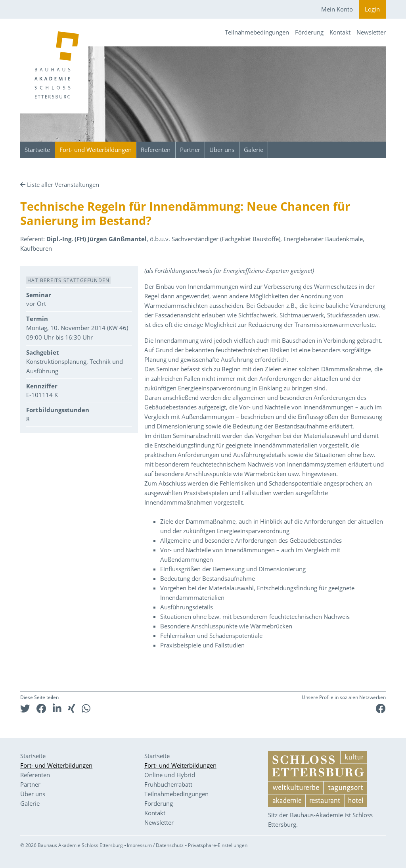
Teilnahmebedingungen (257, 32)
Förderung (309, 32)
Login (372, 9)
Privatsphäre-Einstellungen (218, 845)
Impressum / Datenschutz (155, 845)
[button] (25, 708)
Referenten (156, 150)
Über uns (222, 150)
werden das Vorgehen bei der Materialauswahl (285, 436)
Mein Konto (337, 9)
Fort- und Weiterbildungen (96, 150)
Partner (190, 150)
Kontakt (340, 32)
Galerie (254, 150)
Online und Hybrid (170, 775)
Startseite (37, 150)
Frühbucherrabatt (168, 784)
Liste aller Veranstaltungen (63, 184)
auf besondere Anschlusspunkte (188, 474)
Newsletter (371, 32)
